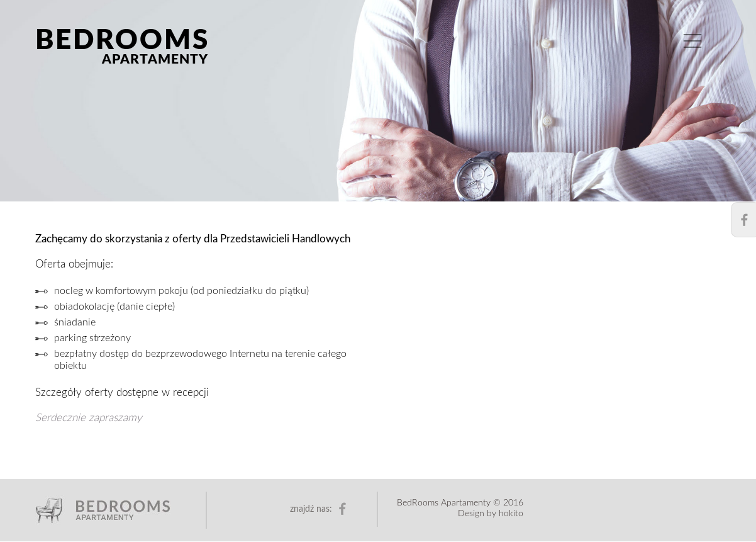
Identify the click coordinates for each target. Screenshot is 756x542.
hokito (511, 514)
